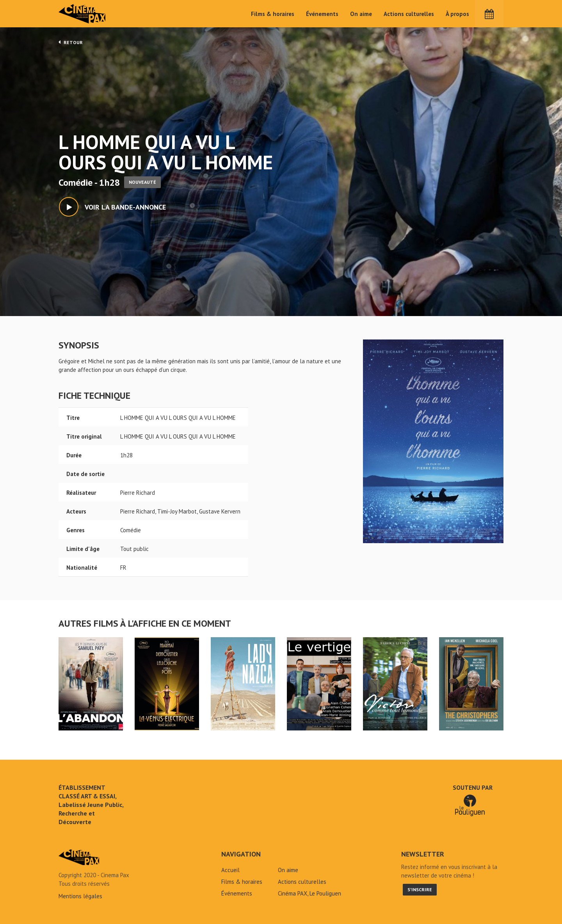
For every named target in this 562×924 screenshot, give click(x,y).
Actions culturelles (409, 14)
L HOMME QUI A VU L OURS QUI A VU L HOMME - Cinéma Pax (79, 857)
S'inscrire (420, 889)
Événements (322, 14)
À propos (457, 14)
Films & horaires (273, 14)
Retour (71, 42)
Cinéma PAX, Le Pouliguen (309, 893)
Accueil (230, 870)
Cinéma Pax (82, 14)
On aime (361, 14)
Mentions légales (80, 896)
